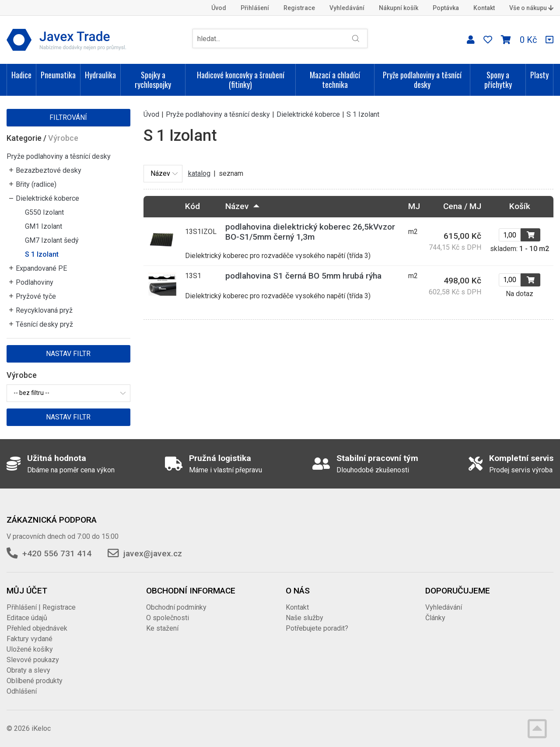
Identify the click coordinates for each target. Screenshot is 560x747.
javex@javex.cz (153, 553)
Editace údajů (27, 618)
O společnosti (168, 618)
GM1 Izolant (44, 226)
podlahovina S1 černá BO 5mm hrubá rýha (303, 276)
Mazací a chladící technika (335, 80)
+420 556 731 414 (57, 553)
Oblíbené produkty (35, 681)
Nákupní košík (399, 8)
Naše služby (304, 618)
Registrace (299, 8)
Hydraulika (100, 75)
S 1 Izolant (42, 254)
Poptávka (446, 8)
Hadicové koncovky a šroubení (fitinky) (241, 80)
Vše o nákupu (531, 8)
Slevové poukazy (33, 660)
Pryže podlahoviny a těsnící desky (422, 80)
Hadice (21, 75)
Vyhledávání (347, 8)
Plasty (539, 75)
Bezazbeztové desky (49, 170)
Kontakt (484, 8)
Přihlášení (255, 8)
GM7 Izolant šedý (52, 240)
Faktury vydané (30, 639)
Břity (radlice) (36, 184)
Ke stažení (162, 628)
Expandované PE (41, 268)
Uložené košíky (30, 649)
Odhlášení (22, 691)
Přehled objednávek (37, 628)
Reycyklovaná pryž (44, 310)
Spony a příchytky (498, 80)
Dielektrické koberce (47, 198)
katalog (199, 173)
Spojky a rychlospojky (153, 80)
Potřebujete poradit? (317, 628)
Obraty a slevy (28, 670)
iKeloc (41, 728)
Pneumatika (58, 75)
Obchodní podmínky (176, 607)
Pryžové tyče (36, 296)
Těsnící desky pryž (44, 324)
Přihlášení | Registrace (41, 607)
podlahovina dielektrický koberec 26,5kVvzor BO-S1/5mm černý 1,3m (310, 232)
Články (435, 618)
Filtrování (68, 117)
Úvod (219, 8)
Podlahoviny (35, 282)
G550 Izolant (44, 212)
